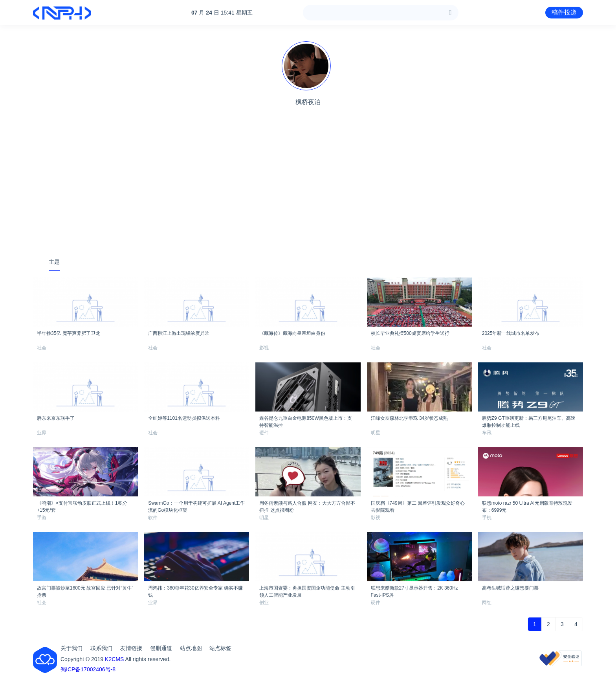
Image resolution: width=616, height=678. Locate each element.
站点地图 (191, 648)
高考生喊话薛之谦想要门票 (510, 588)
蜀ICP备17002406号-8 (88, 669)
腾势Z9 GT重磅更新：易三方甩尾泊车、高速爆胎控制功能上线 (529, 421)
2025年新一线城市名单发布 (511, 333)
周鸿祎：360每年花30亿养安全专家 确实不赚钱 (195, 590)
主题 (54, 262)
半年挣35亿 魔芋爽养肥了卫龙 (69, 333)
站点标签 (220, 648)
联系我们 (101, 648)
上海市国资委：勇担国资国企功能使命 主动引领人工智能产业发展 (307, 590)
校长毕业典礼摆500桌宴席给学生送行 (410, 333)
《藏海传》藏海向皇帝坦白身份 (292, 333)
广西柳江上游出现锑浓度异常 (179, 333)
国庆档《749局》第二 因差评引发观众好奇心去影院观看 (418, 505)
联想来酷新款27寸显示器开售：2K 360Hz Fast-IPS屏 (414, 590)
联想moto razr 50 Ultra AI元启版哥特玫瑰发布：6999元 (527, 505)
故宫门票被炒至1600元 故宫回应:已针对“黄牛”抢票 (85, 590)
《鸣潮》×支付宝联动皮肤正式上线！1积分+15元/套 (82, 505)
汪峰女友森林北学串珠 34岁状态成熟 (410, 418)
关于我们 (71, 648)
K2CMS (114, 659)
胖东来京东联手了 (56, 418)
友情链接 (131, 648)
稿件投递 (564, 12)
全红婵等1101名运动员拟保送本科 (184, 418)
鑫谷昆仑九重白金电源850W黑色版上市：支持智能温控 (305, 421)
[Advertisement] (308, 191)
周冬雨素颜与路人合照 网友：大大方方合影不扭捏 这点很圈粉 (307, 505)
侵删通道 (161, 648)
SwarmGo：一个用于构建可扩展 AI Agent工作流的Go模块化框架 (196, 505)
